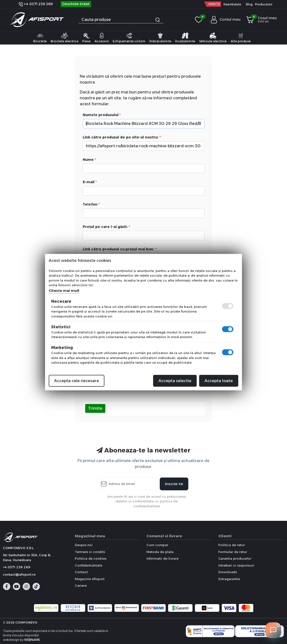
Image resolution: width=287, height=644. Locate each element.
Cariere (81, 585)
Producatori (264, 4)
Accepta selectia (175, 381)
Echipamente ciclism (129, 38)
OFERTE (214, 4)
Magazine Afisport (90, 579)
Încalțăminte (185, 38)
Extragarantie (229, 579)
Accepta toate (219, 381)
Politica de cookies (91, 558)
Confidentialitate (88, 565)
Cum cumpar (157, 545)
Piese (86, 38)
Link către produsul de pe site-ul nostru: (121, 137)
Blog (249, 4)
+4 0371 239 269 (36, 4)
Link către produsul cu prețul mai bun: (118, 249)
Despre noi (84, 545)
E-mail (89, 182)
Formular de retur (233, 552)
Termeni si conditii (90, 552)
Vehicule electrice (213, 38)
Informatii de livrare (162, 558)
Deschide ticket (76, 4)
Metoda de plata (160, 552)
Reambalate (232, 4)
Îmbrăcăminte (160, 38)
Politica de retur (232, 545)
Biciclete (40, 38)
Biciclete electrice (65, 38)
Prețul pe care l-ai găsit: (105, 227)
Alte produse (241, 38)
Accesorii (102, 38)
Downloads (228, 572)
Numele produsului (101, 115)
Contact (81, 572)
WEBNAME (32, 640)
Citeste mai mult (64, 290)
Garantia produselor (235, 558)
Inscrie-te (174, 484)
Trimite (95, 408)
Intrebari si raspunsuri (236, 565)
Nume (88, 160)
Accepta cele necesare (77, 381)
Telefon (90, 204)
